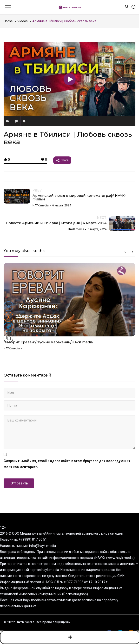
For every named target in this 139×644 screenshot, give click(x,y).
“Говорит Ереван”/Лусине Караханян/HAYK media (48, 342)
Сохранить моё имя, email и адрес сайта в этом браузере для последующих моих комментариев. (67, 464)
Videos (23, 21)
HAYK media (12, 348)
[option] (69, 308)
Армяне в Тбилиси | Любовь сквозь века (68, 138)
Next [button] (132, 252)
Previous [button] (125, 252)
